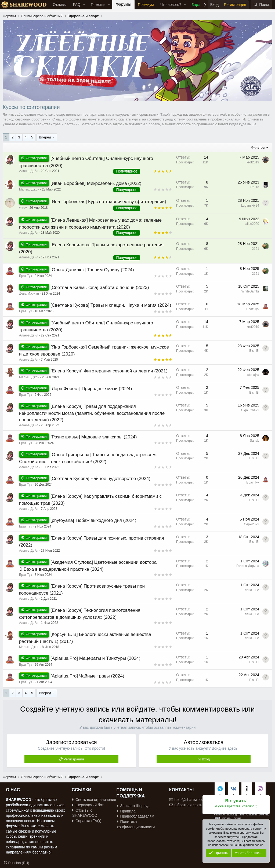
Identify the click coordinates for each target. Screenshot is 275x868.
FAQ (77, 5)
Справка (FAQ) (87, 821)
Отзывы (59, 5)
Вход (206, 759)
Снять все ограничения (94, 800)
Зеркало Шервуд (133, 806)
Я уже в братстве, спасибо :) (236, 806)
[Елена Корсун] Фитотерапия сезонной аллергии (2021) (109, 371)
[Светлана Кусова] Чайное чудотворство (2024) (100, 479)
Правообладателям (136, 816)
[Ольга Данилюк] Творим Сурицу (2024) (92, 270)
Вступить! (237, 801)
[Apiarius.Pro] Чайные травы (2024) (87, 676)
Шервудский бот (88, 805)
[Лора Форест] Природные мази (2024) (91, 389)
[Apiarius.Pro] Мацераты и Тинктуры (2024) (95, 658)
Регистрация (74, 759)
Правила (126, 811)
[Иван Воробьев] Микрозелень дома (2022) (96, 183)
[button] (84, 5)
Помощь (98, 5)
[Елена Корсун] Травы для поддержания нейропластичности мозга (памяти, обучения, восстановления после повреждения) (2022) (92, 413)
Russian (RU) (17, 863)
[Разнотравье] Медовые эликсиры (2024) (94, 437)
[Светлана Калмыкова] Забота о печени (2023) (100, 287)
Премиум (146, 5)
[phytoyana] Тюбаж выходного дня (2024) (93, 520)
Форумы (123, 4)
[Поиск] (261, 5)
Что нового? (171, 5)
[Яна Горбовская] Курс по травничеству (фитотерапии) (108, 202)
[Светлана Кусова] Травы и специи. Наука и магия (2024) (111, 305)
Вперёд (45, 137)
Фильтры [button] (258, 147)
